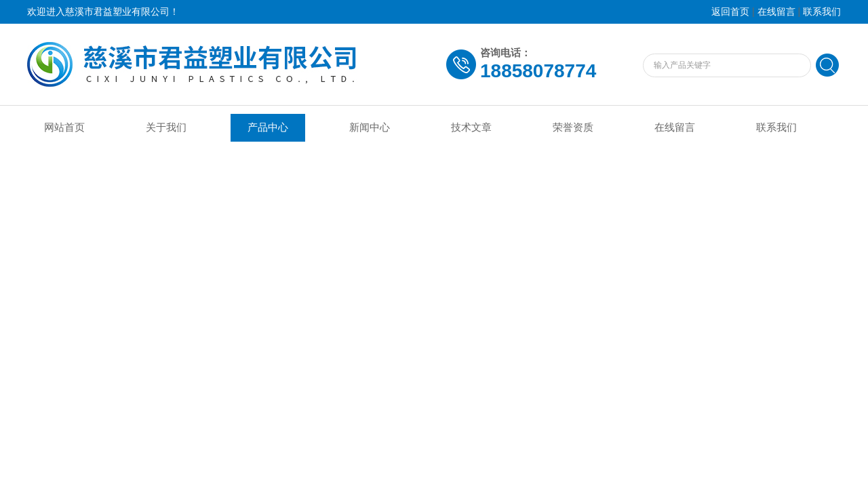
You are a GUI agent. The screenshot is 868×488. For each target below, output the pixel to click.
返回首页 (730, 12)
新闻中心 (370, 127)
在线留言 (776, 12)
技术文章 (471, 127)
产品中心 (268, 127)
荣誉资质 (573, 127)
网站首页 (64, 127)
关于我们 (166, 127)
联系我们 (822, 12)
